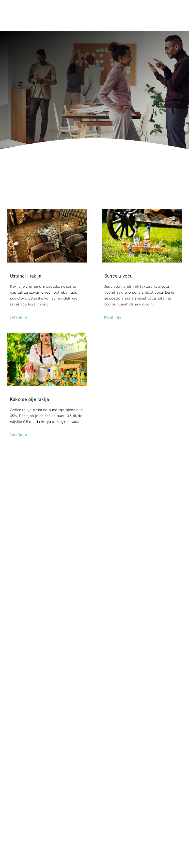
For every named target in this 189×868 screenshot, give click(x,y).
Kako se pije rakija (29, 399)
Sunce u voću (118, 276)
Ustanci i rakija (26, 276)
